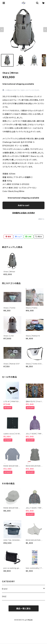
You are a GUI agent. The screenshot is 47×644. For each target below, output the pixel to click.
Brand (5, 589)
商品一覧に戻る (24, 609)
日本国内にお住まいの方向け (24, 213)
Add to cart (23, 205)
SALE (4, 596)
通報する (41, 219)
